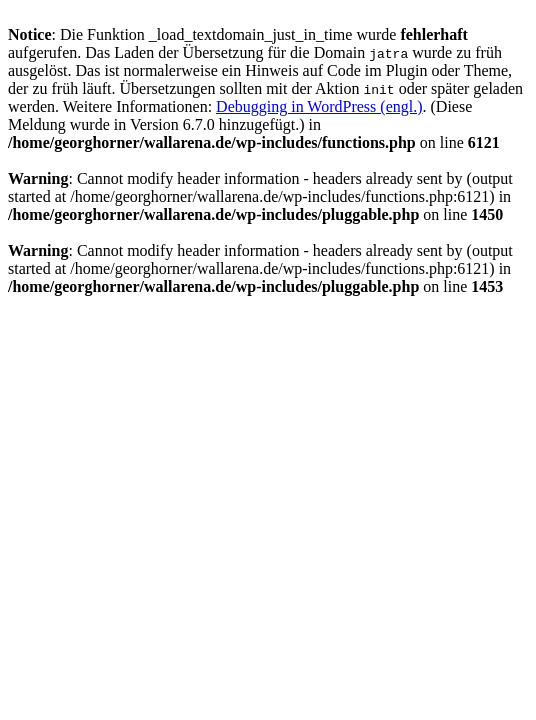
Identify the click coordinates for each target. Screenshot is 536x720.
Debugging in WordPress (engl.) (319, 106)
